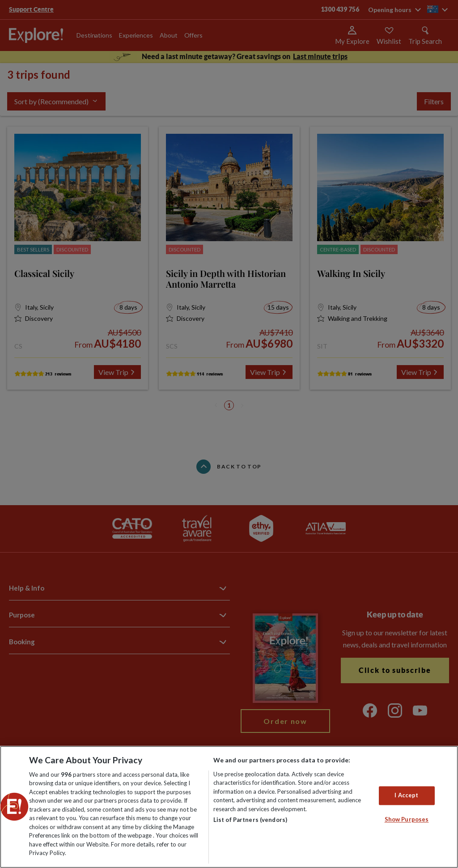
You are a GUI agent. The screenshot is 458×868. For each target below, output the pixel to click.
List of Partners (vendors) (250, 820)
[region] (229, 807)
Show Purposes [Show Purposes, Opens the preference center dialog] (407, 819)
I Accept (406, 796)
